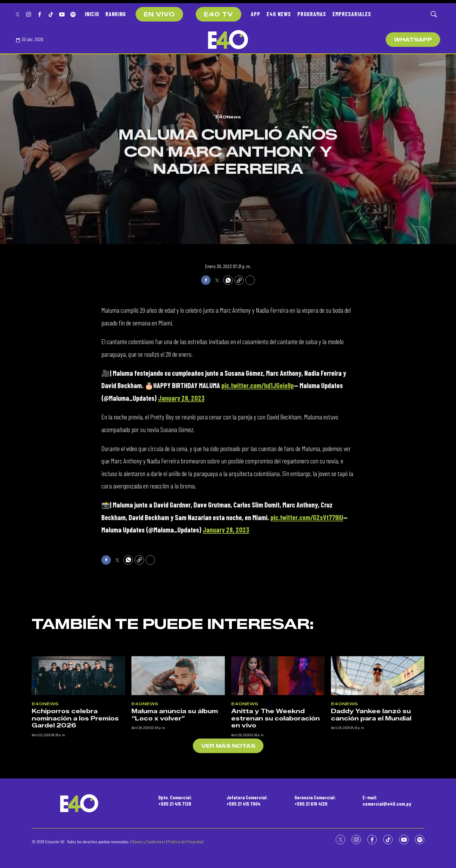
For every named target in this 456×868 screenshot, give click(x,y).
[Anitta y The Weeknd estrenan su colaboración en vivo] (278, 732)
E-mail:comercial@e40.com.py (387, 800)
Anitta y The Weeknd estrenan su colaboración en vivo (275, 775)
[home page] (228, 40)
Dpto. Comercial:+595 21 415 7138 (175, 800)
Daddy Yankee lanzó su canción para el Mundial (371, 772)
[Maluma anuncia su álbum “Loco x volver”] (178, 732)
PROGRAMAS (312, 14)
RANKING (116, 14)
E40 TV (218, 15)
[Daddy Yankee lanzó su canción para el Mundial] (378, 732)
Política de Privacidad (186, 842)
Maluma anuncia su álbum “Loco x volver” (175, 772)
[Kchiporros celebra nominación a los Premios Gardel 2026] (78, 732)
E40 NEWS (279, 14)
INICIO (92, 14)
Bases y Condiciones (149, 842)
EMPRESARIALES (352, 14)
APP (256, 14)
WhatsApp (413, 40)
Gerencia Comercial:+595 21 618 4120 (315, 800)
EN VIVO (159, 15)
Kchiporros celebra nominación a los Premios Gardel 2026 (75, 775)
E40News (228, 117)
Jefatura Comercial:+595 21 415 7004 (247, 800)
